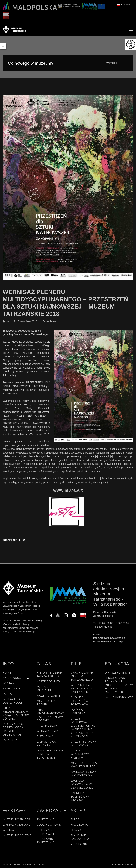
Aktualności (12, 678)
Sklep (75, 819)
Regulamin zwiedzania (46, 841)
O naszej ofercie (117, 673)
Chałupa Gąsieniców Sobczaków (80, 701)
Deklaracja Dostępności (12, 701)
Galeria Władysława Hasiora (80, 754)
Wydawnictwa (47, 731)
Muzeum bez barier (46, 703)
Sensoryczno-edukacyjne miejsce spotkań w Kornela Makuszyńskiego (119, 685)
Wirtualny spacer (16, 819)
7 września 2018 (28, 321)
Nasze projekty (48, 682)
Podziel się (10, 540)
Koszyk (76, 830)
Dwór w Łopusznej (79, 712)
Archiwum (52, 321)
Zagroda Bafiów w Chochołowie (83, 774)
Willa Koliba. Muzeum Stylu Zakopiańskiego (83, 689)
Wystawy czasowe (17, 825)
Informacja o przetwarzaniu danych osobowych (15, 729)
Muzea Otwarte (48, 696)
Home (7, 673)
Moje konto (80, 825)
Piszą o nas (45, 736)
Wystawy (9, 683)
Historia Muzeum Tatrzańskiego (50, 674)
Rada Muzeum (47, 726)
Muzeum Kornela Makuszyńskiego (84, 765)
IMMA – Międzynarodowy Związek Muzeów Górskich (16, 713)
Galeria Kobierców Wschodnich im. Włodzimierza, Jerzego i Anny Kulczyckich (83, 728)
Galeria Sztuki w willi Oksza (83, 743)
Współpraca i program (47, 743)
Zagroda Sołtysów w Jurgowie (80, 797)
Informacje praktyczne (46, 832)
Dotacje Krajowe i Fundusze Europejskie (51, 754)
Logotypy (10, 740)
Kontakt (9, 694)
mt (8, 321)
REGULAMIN (79, 844)
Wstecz (112, 63)
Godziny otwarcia (50, 825)
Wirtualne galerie (17, 835)
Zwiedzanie (12, 689)
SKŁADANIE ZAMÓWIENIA (80, 837)
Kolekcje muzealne (44, 689)
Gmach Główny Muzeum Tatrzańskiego (82, 676)
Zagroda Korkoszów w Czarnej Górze (82, 784)
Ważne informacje (119, 697)
